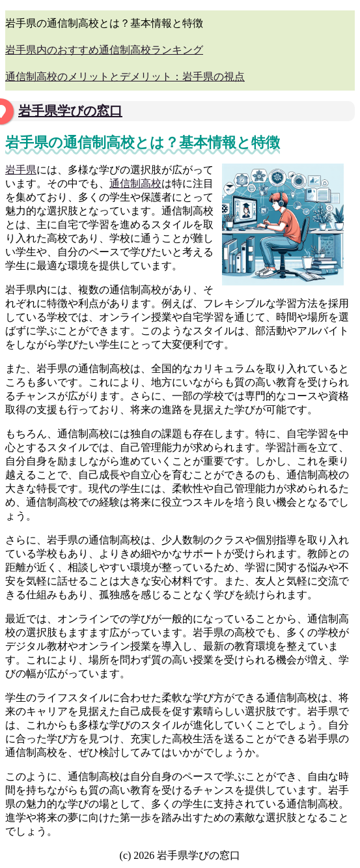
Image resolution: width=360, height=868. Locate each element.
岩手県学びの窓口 (70, 111)
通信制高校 (135, 183)
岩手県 (21, 170)
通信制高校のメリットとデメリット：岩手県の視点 (125, 77)
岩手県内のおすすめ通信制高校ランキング (104, 50)
